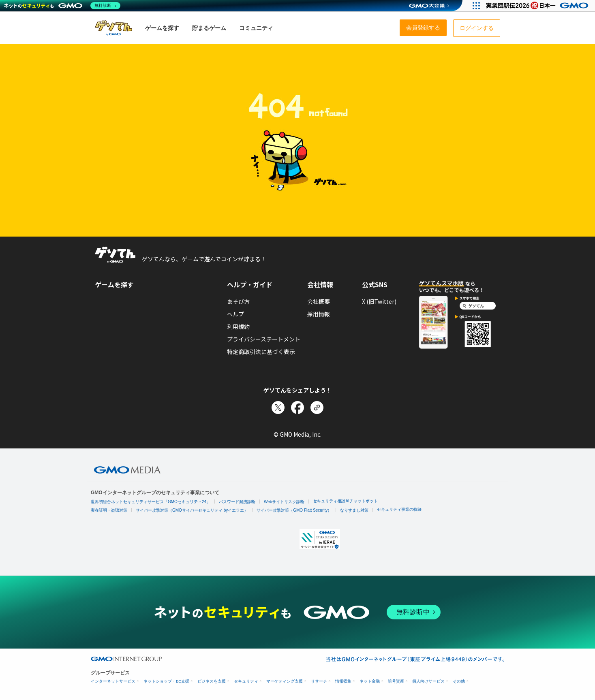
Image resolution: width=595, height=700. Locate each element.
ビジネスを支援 (212, 681)
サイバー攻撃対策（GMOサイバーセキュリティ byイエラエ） (192, 510)
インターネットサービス (113, 681)
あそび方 (238, 301)
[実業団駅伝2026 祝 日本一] (538, 6)
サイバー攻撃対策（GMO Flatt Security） (294, 510)
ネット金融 (370, 681)
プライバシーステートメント (264, 339)
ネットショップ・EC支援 (166, 681)
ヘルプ (235, 314)
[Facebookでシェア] (297, 408)
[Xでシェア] (278, 408)
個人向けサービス (428, 681)
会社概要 (319, 301)
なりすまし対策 (354, 510)
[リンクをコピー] (317, 408)
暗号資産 (396, 681)
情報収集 (343, 681)
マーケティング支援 (285, 681)
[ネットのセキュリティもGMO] (62, 6)
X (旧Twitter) (379, 301)
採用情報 (319, 314)
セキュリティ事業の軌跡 (399, 509)
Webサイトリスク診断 (284, 502)
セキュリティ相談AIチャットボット (345, 501)
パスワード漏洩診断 (237, 502)
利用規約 (238, 327)
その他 (459, 681)
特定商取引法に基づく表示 (261, 352)
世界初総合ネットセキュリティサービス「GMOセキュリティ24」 (151, 502)
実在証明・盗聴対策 (109, 510)
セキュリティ (246, 681)
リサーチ (319, 681)
